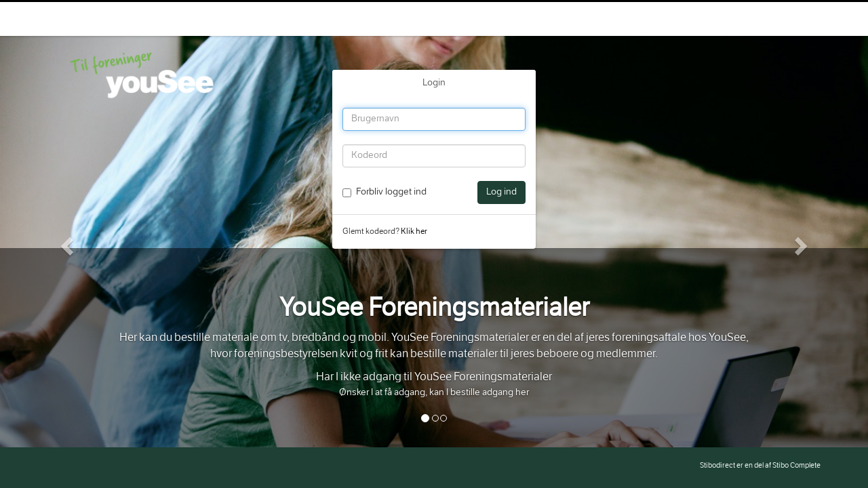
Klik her (414, 232)
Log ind (501, 192)
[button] (65, 242)
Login (434, 83)
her (522, 393)
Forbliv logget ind (391, 192)
